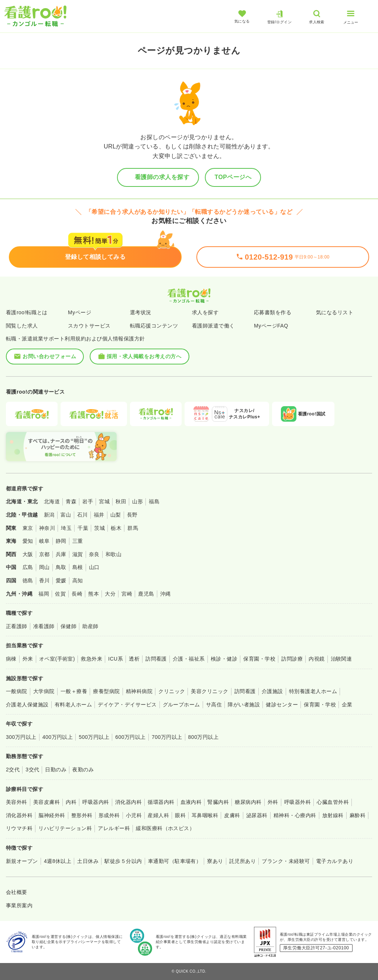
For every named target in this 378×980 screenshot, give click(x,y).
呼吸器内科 (96, 802)
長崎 (77, 594)
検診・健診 (224, 659)
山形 (138, 501)
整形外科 (82, 815)
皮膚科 (232, 815)
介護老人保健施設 (27, 705)
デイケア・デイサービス (127, 705)
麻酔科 (358, 815)
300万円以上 (21, 737)
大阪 (28, 554)
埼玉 (66, 528)
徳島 (28, 580)
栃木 (116, 528)
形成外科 (109, 815)
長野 (132, 515)
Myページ (80, 312)
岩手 (88, 501)
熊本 (94, 594)
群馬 (133, 528)
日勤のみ (56, 770)
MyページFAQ (271, 326)
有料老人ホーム (73, 705)
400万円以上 (58, 737)
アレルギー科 (114, 828)
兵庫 (61, 554)
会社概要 (17, 892)
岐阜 (44, 541)
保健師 (68, 626)
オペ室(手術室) (57, 659)
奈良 (94, 554)
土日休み (88, 861)
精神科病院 (139, 691)
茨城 (99, 528)
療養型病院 (106, 691)
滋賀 (78, 554)
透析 (134, 659)
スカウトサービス (89, 326)
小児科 (134, 815)
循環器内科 (161, 802)
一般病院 (17, 691)
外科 (273, 802)
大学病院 (44, 691)
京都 (44, 554)
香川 (44, 580)
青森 (71, 501)
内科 (71, 802)
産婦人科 (158, 815)
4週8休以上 (58, 861)
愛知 (28, 541)
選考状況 (141, 312)
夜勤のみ (83, 770)
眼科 (180, 815)
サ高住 (214, 705)
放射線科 (333, 815)
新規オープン (22, 861)
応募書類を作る (273, 312)
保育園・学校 (259, 659)
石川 (83, 515)
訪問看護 (156, 659)
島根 (78, 567)
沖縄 (166, 594)
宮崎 (127, 594)
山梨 (116, 515)
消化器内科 (128, 802)
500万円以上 (94, 737)
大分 (110, 594)
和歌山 (114, 554)
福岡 (44, 594)
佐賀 (60, 594)
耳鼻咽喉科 (205, 815)
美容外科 (17, 802)
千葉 (83, 528)
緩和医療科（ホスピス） (165, 828)
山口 (94, 567)
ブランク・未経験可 (286, 861)
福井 (99, 515)
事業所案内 (19, 905)
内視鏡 (317, 659)
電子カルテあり (335, 861)
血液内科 (191, 802)
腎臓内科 (218, 802)
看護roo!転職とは (27, 312)
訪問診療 (292, 659)
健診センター (282, 705)
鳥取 (61, 567)
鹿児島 (146, 594)
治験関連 (341, 659)
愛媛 (61, 580)
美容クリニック (209, 691)
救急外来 (92, 659)
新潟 (49, 515)
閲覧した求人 (22, 326)
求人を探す (205, 312)
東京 (28, 528)
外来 (28, 659)
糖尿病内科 (248, 802)
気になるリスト (335, 312)
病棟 (11, 659)
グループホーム (181, 705)
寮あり (215, 861)
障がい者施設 (244, 705)
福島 (154, 501)
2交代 (13, 770)
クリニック (172, 691)
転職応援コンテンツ (154, 326)
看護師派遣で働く (213, 326)
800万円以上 (204, 737)
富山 (66, 515)
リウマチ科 (19, 828)
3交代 (32, 770)
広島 (28, 567)
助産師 (90, 626)
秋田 (121, 501)
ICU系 (116, 659)
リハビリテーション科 (65, 828)
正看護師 (17, 626)
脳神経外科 (52, 815)
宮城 (104, 501)
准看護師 (44, 626)
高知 (78, 580)
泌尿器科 (257, 815)
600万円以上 (130, 737)
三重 (78, 541)
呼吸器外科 (298, 802)
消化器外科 (19, 815)
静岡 (61, 541)
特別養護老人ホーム (313, 691)
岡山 (44, 567)
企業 (347, 705)
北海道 (52, 501)
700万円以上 (167, 737)
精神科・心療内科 (295, 815)
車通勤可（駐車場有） (175, 861)
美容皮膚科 (47, 802)
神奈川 (47, 528)
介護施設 (272, 691)
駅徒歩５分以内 (123, 861)
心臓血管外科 (333, 802)
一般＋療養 (74, 691)
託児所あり (243, 861)
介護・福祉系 (189, 659)
